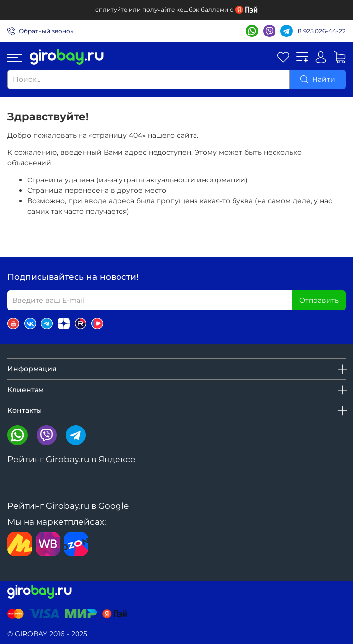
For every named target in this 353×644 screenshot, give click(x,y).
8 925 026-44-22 (322, 31)
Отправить (319, 300)
